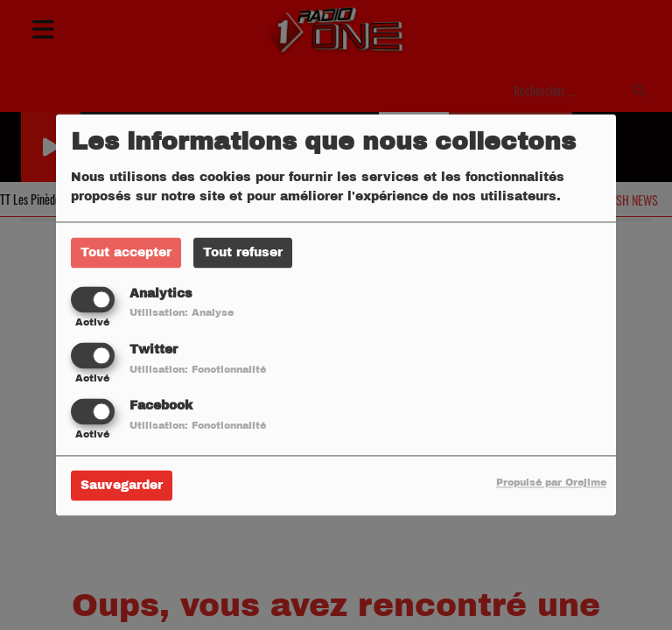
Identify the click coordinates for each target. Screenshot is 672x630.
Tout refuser (243, 252)
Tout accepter (126, 252)
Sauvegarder (122, 486)
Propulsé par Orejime (551, 483)
